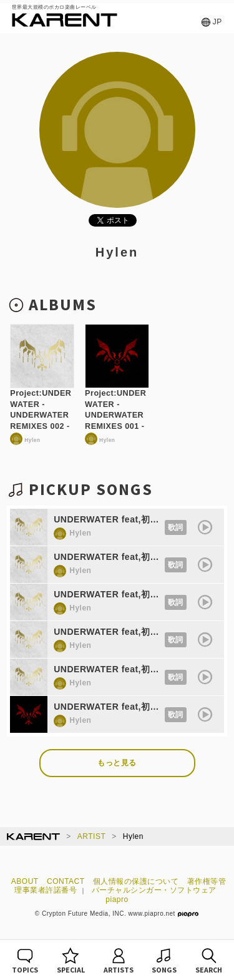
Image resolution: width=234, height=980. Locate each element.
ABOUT (25, 881)
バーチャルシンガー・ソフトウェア (154, 890)
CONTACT (66, 881)
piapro (117, 899)
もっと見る (117, 763)
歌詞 (176, 527)
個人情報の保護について (136, 881)
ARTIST (91, 836)
